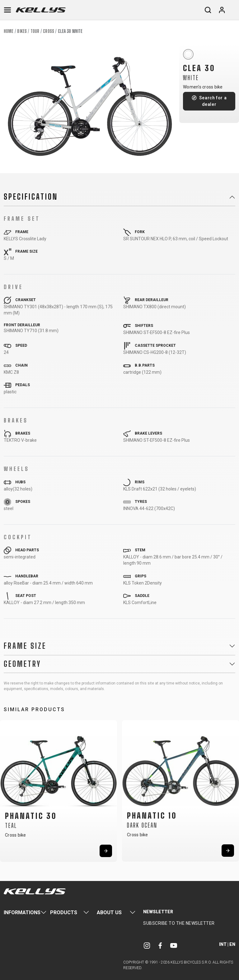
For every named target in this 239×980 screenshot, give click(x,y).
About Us (109, 912)
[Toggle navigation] (7, 10)
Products (64, 912)
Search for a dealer (213, 101)
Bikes (22, 31)
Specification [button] (31, 197)
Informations (22, 912)
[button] (7, 789)
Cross (49, 31)
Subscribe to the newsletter (179, 923)
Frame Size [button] (25, 646)
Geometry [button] (22, 664)
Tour (35, 31)
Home (9, 31)
